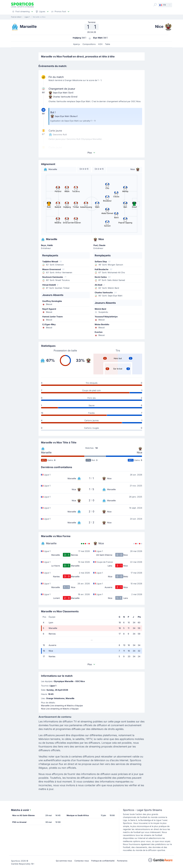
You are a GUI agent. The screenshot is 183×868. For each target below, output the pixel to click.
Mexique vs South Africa (78, 815)
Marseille (46, 452)
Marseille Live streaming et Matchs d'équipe (62, 706)
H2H (100, 44)
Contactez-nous (82, 861)
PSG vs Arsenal (19, 822)
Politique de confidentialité (103, 861)
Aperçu (77, 44)
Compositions (89, 44)
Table (107, 44)
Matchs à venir (21, 810)
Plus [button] (91, 153)
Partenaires (122, 861)
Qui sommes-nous (64, 861)
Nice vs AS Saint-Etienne (23, 815)
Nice (139, 452)
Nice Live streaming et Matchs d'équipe (60, 709)
